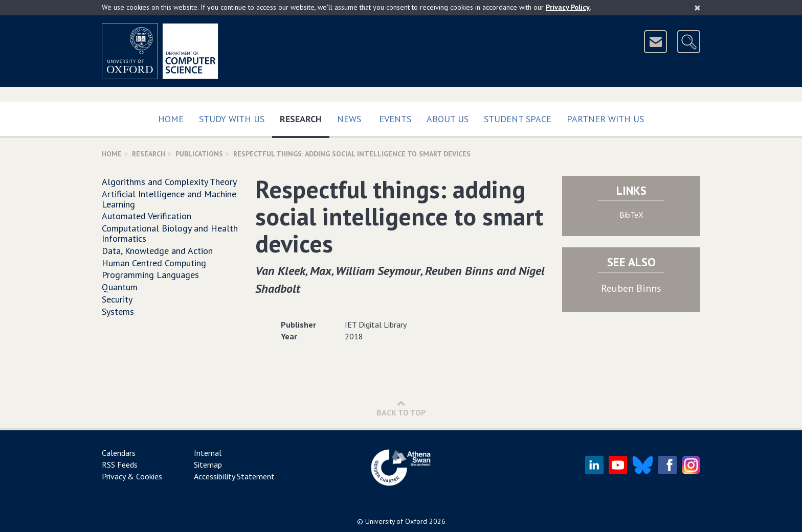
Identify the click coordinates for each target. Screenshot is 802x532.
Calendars (119, 453)
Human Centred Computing (154, 263)
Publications (199, 154)
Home (171, 119)
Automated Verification (147, 216)
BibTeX (631, 215)
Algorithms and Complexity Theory (169, 182)
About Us (448, 119)
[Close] (697, 8)
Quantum (120, 287)
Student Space (518, 119)
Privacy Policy (568, 7)
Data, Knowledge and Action (157, 251)
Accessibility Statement (234, 476)
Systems (118, 311)
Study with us (232, 119)
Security (117, 299)
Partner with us (605, 119)
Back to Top (401, 408)
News (349, 119)
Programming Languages (150, 275)
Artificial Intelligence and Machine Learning (169, 199)
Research (305, 117)
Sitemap (208, 465)
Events (395, 119)
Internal (208, 453)
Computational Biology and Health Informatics (170, 233)
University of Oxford (396, 521)
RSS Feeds (120, 465)
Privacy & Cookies (132, 476)
